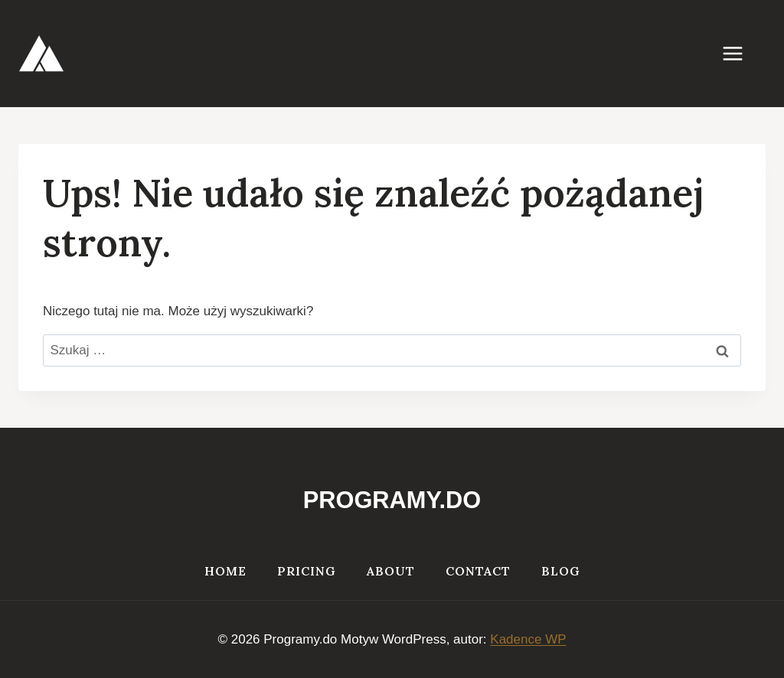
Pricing (307, 571)
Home (225, 571)
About (391, 571)
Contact (478, 571)
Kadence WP (528, 639)
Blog (561, 571)
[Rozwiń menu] (740, 53)
